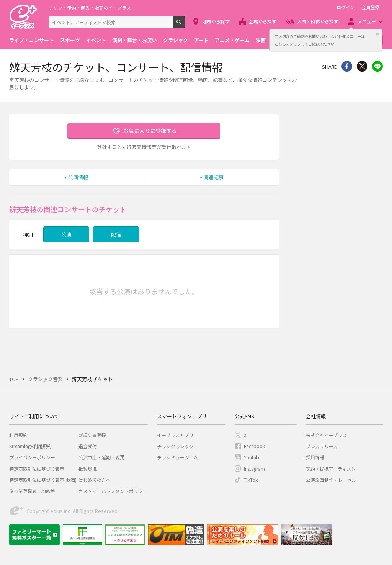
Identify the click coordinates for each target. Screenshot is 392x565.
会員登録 (371, 7)
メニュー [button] (367, 21)
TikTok (251, 480)
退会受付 (88, 446)
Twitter (362, 66)
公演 (66, 234)
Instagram (254, 469)
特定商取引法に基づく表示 (37, 469)
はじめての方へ (95, 480)
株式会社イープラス (326, 435)
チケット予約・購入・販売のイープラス (90, 7)
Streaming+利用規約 (30, 446)
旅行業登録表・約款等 (32, 491)
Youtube (253, 457)
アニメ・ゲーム (232, 40)
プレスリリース (322, 446)
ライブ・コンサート (32, 40)
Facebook (254, 446)
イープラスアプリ (175, 435)
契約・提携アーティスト (331, 469)
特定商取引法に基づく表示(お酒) (43, 480)
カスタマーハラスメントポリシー (113, 491)
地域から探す (216, 21)
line (377, 66)
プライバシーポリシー (32, 457)
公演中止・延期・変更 (101, 457)
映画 (261, 40)
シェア (347, 66)
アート (201, 40)
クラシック (176, 40)
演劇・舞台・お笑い (135, 40)
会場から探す (263, 21)
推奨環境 (88, 469)
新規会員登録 (92, 435)
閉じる (377, 34)
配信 (116, 234)
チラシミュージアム (177, 457)
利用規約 (18, 435)
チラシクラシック (175, 446)
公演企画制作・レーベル (331, 480)
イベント (96, 40)
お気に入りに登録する (150, 131)
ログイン (346, 7)
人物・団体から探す (318, 21)
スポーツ (70, 40)
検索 (185, 25)
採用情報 (315, 457)
